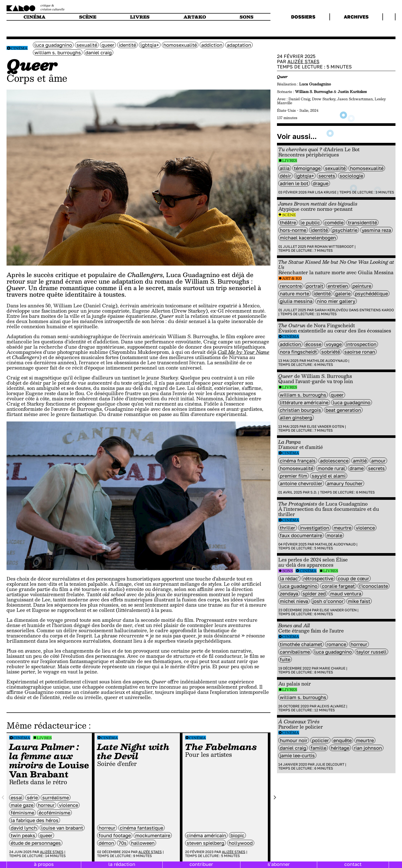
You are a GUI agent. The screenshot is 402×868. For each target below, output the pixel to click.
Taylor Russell (371, 652)
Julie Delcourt (330, 764)
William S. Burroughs (58, 52)
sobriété (331, 352)
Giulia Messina (296, 301)
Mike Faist (359, 601)
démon (106, 843)
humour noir (294, 740)
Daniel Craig (99, 52)
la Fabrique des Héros (35, 820)
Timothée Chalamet (301, 644)
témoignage (307, 168)
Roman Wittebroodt (334, 247)
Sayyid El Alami (329, 476)
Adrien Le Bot (294, 183)
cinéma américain (206, 835)
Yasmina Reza (376, 230)
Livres (44, 738)
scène (88, 17)
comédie (334, 222)
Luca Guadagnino (53, 45)
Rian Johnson (368, 748)
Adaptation (239, 45)
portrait (315, 286)
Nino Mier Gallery (336, 301)
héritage (340, 748)
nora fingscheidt (298, 352)
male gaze (22, 805)
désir (285, 176)
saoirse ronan (360, 352)
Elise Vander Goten (326, 426)
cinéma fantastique (141, 828)
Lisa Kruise (326, 192)
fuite (285, 659)
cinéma (34, 17)
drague (321, 183)
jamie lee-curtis (297, 755)
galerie (343, 294)
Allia (285, 168)
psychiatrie (345, 230)
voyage (334, 344)
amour (378, 461)
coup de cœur (353, 578)
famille (318, 748)
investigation (314, 528)
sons (247, 17)
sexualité (87, 45)
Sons (288, 571)
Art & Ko (292, 278)
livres (140, 17)
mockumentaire (153, 835)
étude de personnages (36, 843)
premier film (294, 476)
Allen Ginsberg (296, 418)
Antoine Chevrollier (301, 483)
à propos (44, 864)
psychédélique (371, 294)
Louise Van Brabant (62, 828)
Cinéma (19, 48)
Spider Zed (314, 594)
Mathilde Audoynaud (327, 361)
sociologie (351, 176)
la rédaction (122, 864)
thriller (288, 528)
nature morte (294, 294)
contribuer (201, 864)
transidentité (362, 222)
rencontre (291, 286)
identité (127, 45)
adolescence (334, 461)
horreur (46, 805)
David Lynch (24, 828)
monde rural (331, 468)
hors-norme (293, 230)
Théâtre (288, 222)
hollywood (241, 843)
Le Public (310, 222)
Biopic (237, 835)
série (32, 797)
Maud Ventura (346, 594)
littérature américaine (304, 402)
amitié (360, 461)
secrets (327, 176)
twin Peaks (23, 835)
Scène (289, 215)
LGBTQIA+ (150, 45)
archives (356, 17)
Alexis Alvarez (331, 706)
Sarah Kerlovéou (331, 310)
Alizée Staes (52, 852)
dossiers (303, 17)
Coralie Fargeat (338, 586)
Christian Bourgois (300, 410)
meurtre (342, 528)
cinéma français (298, 461)
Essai (17, 797)
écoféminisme (54, 813)
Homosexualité (180, 45)
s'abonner (279, 864)
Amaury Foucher (345, 483)
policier (320, 740)
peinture (362, 286)
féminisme (22, 813)
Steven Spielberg (205, 843)
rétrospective (318, 578)
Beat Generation (343, 410)
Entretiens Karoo (377, 310)
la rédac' (289, 578)
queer (108, 45)
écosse (313, 344)
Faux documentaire (301, 535)
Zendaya (289, 594)
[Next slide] (275, 798)
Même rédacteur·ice (46, 725)
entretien (338, 286)
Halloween (143, 843)
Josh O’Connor (328, 601)
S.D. (314, 492)
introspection (361, 344)
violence (69, 805)
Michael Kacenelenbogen (308, 238)
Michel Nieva (294, 601)
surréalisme (56, 797)
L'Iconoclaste (374, 586)
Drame (357, 468)
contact (353, 864)
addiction (212, 45)
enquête (342, 740)
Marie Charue (332, 668)
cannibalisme (295, 652)
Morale (334, 535)
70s (123, 843)
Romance (336, 644)
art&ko (195, 17)
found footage (115, 835)
